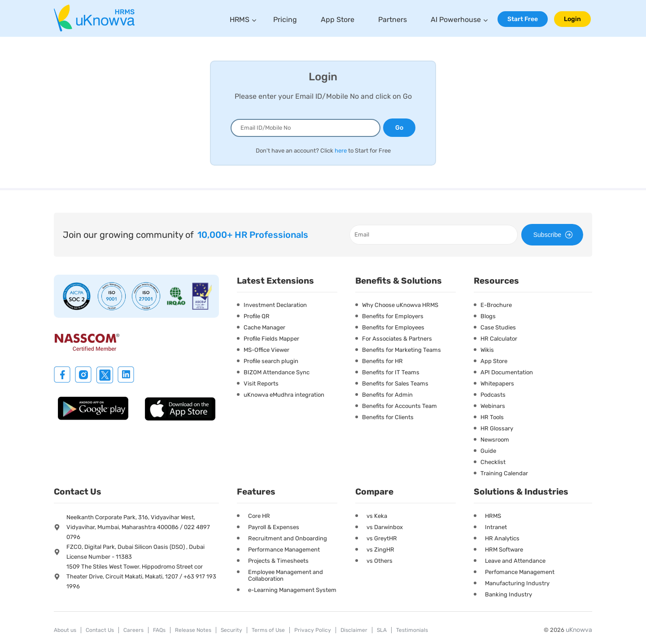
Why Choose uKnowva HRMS (400, 305)
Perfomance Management (520, 572)
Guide (488, 451)
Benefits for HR (382, 361)
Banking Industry (509, 594)
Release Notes (193, 630)
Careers (133, 630)
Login (572, 19)
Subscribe (554, 235)
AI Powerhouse (456, 20)
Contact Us (100, 630)
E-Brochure (496, 305)
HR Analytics (502, 538)
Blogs (488, 316)
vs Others (380, 561)
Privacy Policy (313, 630)
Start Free (523, 19)
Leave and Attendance (515, 561)
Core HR (259, 516)
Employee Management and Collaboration (286, 575)
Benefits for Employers (393, 316)
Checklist (493, 462)
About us (65, 630)
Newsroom (495, 440)
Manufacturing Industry (517, 583)
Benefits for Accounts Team (399, 406)
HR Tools (492, 417)
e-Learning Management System (292, 590)
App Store (338, 20)
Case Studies (498, 327)
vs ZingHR (380, 550)
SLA (382, 630)
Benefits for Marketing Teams (402, 350)
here (341, 151)
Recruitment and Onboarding (288, 538)
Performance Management (284, 550)
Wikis (487, 350)
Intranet (496, 527)
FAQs (159, 630)
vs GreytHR (382, 538)
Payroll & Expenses (274, 527)
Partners (393, 20)
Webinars (493, 406)
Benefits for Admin (387, 395)
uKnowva (579, 630)
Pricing (285, 20)
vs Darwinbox (385, 527)
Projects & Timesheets (278, 561)
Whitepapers (497, 383)
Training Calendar (504, 473)
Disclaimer (354, 630)
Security (231, 630)
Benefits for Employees (393, 327)
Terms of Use (268, 630)
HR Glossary (497, 428)
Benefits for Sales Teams (395, 383)
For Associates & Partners (397, 339)
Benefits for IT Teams (391, 372)
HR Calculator (499, 339)
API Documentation (507, 372)
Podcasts (493, 395)
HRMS (240, 20)
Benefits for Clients (388, 417)
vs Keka (377, 516)
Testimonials (412, 630)
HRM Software (504, 550)
